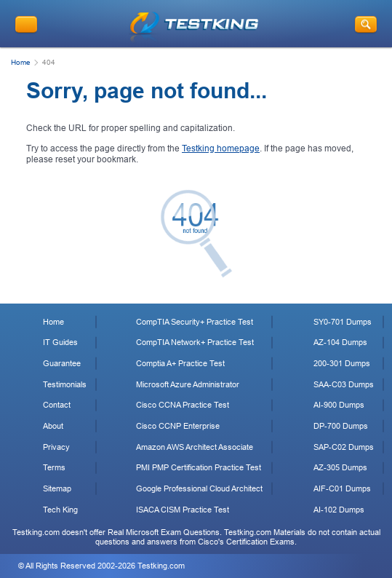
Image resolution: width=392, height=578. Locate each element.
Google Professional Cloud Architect (199, 488)
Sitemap (57, 488)
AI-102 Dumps (339, 510)
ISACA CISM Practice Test (183, 510)
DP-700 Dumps (341, 426)
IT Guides (60, 342)
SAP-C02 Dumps (344, 447)
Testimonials (65, 384)
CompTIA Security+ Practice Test (195, 322)
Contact (57, 405)
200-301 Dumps (342, 363)
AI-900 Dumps (339, 405)
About (53, 426)
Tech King (60, 510)
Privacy (56, 447)
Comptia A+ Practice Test (180, 363)
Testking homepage (221, 149)
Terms (54, 467)
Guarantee (62, 363)
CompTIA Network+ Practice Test (195, 342)
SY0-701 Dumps (343, 322)
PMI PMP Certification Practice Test (199, 467)
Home (21, 62)
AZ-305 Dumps (340, 467)
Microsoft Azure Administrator (188, 384)
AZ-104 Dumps (340, 342)
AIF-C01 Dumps (342, 488)
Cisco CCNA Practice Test (183, 405)
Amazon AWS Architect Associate (195, 447)
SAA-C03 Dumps (344, 384)
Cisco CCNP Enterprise (178, 426)
